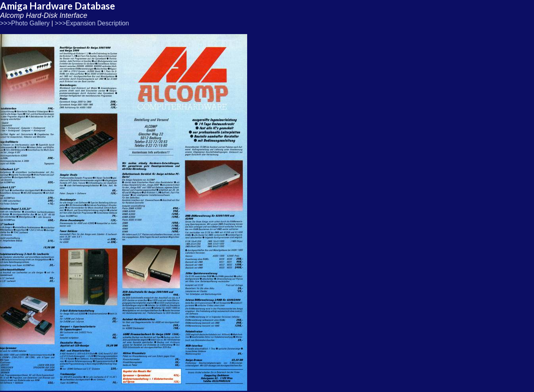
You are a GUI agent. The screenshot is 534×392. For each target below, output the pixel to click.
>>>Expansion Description (92, 23)
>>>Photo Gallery (25, 23)
